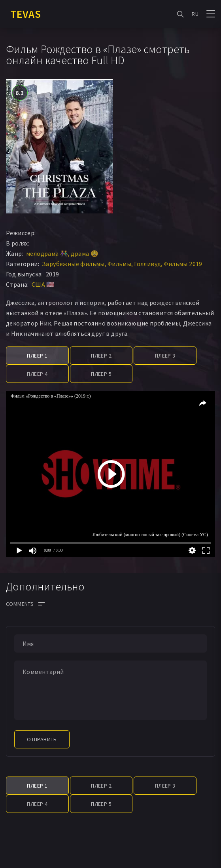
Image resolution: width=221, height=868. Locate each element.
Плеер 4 (37, 374)
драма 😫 (85, 253)
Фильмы (119, 264)
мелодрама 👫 (47, 253)
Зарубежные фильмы (73, 264)
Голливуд (147, 264)
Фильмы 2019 (183, 264)
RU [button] (195, 14)
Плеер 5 (101, 374)
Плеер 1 (37, 356)
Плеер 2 (101, 356)
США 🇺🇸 (43, 284)
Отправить (42, 739)
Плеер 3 (165, 356)
